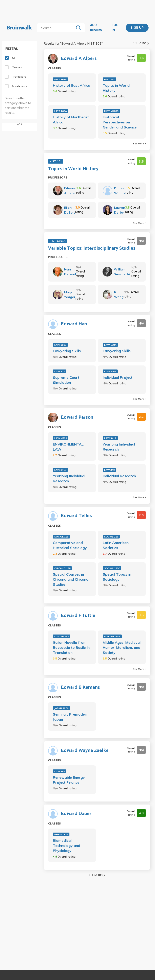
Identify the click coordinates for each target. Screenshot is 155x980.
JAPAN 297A (61, 708)
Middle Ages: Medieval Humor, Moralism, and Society (122, 648)
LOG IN (115, 28)
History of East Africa (72, 85)
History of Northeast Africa (71, 120)
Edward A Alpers (79, 59)
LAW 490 (60, 771)
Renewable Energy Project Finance (69, 780)
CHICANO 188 (62, 568)
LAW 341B (60, 470)
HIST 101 (109, 79)
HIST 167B (60, 79)
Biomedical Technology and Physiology (67, 846)
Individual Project (118, 377)
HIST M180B (111, 111)
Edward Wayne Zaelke (85, 751)
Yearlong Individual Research (119, 447)
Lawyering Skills (67, 351)
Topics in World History (116, 88)
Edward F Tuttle (78, 616)
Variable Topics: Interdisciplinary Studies (92, 248)
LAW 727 (60, 371)
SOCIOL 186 (111, 537)
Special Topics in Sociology (117, 577)
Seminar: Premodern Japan (71, 717)
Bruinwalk (19, 28)
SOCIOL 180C (112, 568)
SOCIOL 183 (61, 537)
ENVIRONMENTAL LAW (68, 447)
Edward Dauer (76, 814)
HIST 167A (61, 111)
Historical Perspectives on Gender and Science (120, 122)
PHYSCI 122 (61, 834)
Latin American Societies (116, 545)
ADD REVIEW (96, 28)
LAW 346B (110, 371)
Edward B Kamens (80, 688)
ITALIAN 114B (112, 636)
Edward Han (74, 324)
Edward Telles (76, 516)
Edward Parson (77, 417)
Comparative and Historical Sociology (70, 545)
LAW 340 (109, 470)
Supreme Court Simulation (66, 380)
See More (139, 144)
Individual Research (119, 476)
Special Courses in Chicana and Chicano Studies (71, 579)
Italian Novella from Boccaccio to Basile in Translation (71, 648)
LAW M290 (61, 438)
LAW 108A (110, 345)
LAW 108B (60, 345)
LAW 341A (110, 438)
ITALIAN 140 (62, 636)
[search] (56, 28)
